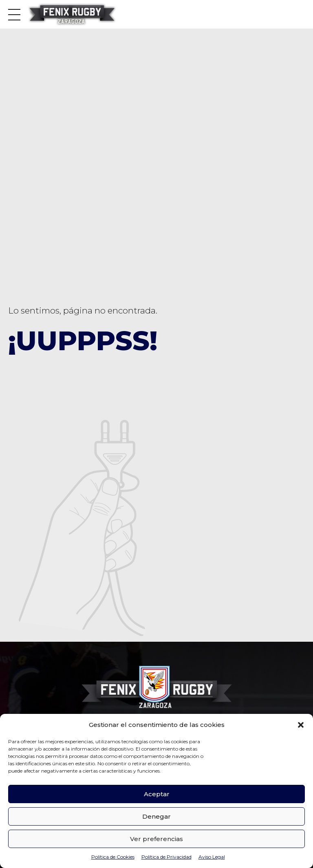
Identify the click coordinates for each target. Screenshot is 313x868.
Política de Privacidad (166, 857)
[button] (301, 725)
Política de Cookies (113, 857)
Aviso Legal (212, 857)
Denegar (156, 816)
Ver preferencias (156, 839)
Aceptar (157, 794)
